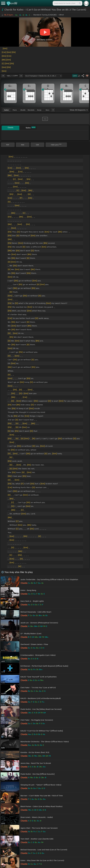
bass (48, 110)
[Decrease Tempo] (3, 76)
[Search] (80, 3)
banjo (39, 110)
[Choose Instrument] (53, 110)
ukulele (23, 110)
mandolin (31, 110)
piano (15, 110)
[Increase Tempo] (21, 76)
